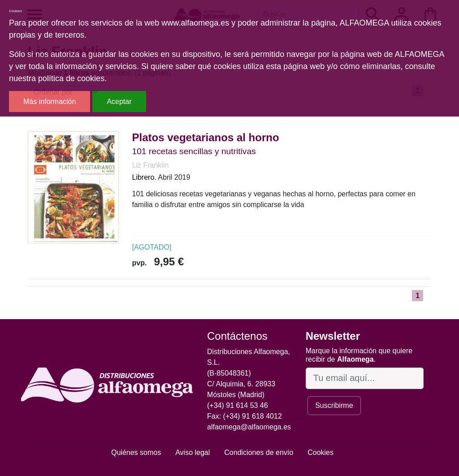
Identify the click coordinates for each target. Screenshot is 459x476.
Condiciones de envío (259, 452)
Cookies (320, 452)
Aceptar (119, 102)
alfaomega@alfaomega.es (249, 427)
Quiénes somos (136, 452)
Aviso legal (193, 452)
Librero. (144, 177)
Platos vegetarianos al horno (206, 137)
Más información (50, 102)
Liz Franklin (151, 165)
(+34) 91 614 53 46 (238, 405)
